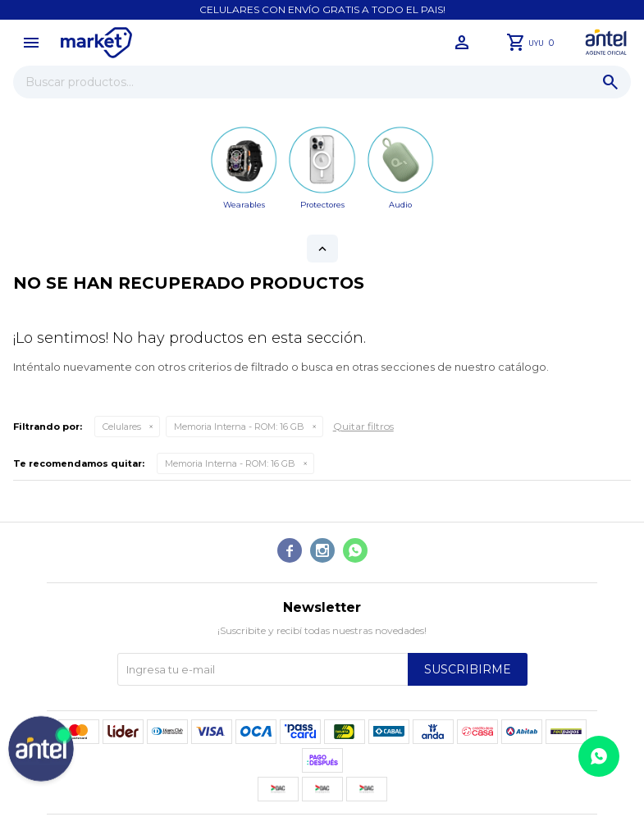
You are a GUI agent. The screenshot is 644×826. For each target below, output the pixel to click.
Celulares (122, 427)
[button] (610, 82)
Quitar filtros (363, 426)
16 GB (239, 427)
